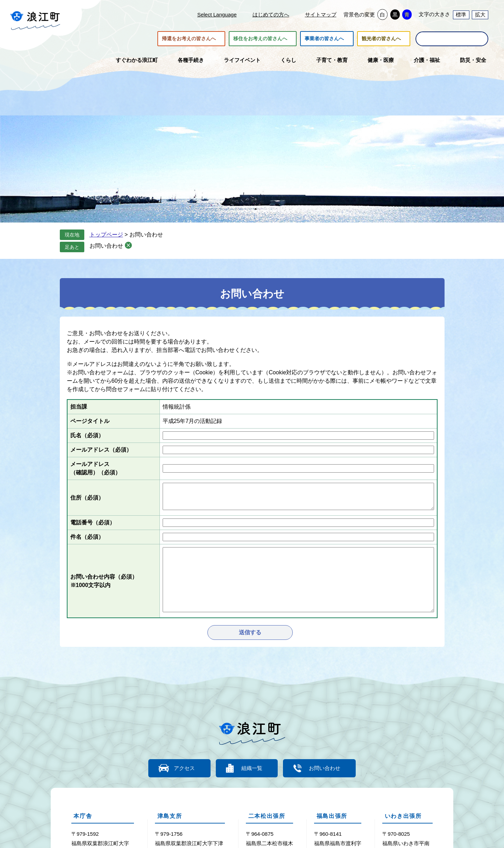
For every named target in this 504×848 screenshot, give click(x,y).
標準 (461, 15)
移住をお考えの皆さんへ (260, 39)
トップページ (106, 235)
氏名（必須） (87, 435)
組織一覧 (252, 768)
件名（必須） (87, 537)
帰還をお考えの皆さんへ (189, 39)
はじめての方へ (271, 15)
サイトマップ (321, 15)
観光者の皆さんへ (381, 39)
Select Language (217, 15)
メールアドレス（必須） (101, 450)
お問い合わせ (106, 246)
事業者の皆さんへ (324, 39)
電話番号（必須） (93, 522)
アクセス (184, 768)
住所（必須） (87, 498)
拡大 (480, 15)
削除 (128, 245)
